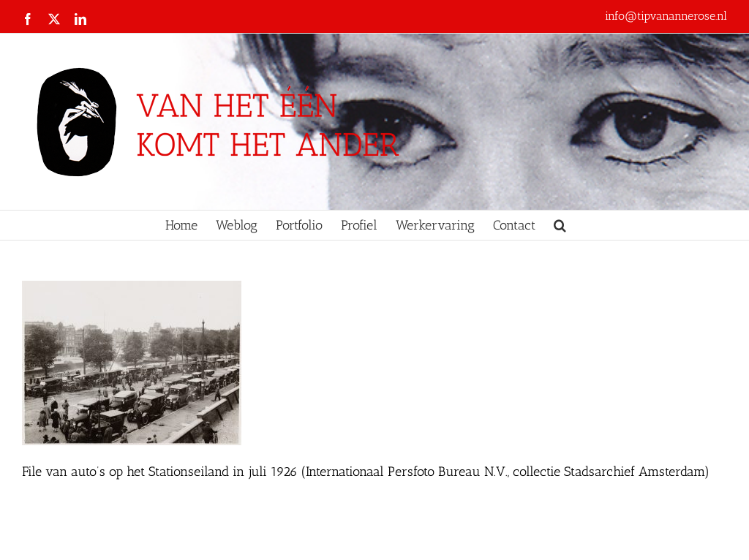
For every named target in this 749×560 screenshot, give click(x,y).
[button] (560, 225)
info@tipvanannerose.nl (666, 16)
